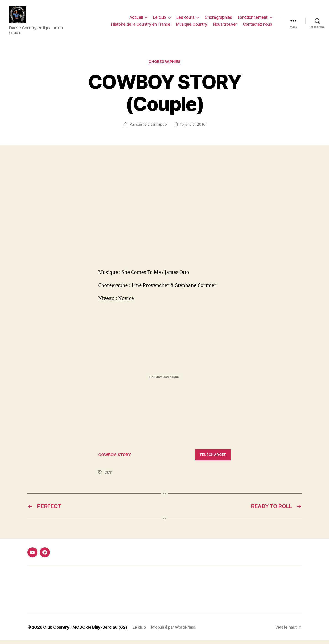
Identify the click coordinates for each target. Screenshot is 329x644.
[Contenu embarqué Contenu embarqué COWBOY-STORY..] (164, 381)
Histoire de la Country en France (141, 26)
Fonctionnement (253, 19)
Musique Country (192, 26)
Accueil (136, 19)
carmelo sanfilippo (151, 128)
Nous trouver (225, 26)
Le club (159, 19)
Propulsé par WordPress (173, 631)
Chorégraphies (218, 19)
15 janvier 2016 (193, 128)
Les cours (186, 19)
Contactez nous (257, 26)
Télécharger (213, 459)
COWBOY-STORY (115, 459)
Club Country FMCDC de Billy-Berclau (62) (85, 631)
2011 (109, 476)
